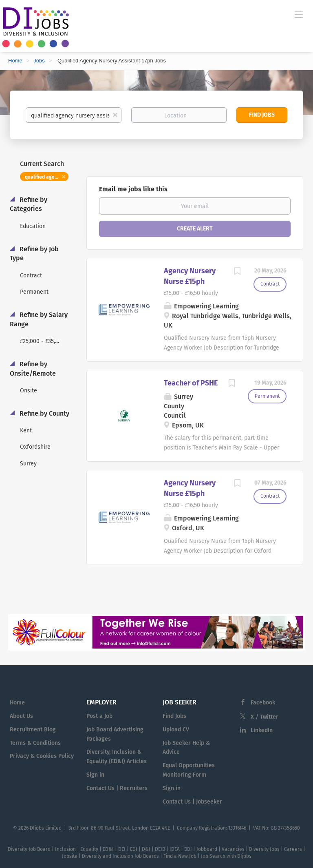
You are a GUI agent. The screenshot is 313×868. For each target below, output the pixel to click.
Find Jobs (262, 115)
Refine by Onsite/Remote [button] (33, 369)
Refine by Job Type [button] (34, 254)
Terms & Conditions (35, 743)
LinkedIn (262, 730)
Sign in (95, 775)
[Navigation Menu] (299, 14)
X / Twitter (265, 717)
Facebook (263, 703)
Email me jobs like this (133, 189)
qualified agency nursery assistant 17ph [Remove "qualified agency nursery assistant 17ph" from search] (47, 177)
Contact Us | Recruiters (117, 788)
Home (15, 61)
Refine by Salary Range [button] (39, 319)
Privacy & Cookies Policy (42, 756)
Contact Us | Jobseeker (192, 802)
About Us (21, 716)
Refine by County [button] (44, 413)
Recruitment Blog (33, 730)
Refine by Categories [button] (29, 204)
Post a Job (99, 716)
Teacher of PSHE (191, 383)
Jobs (39, 61)
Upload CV (176, 730)
